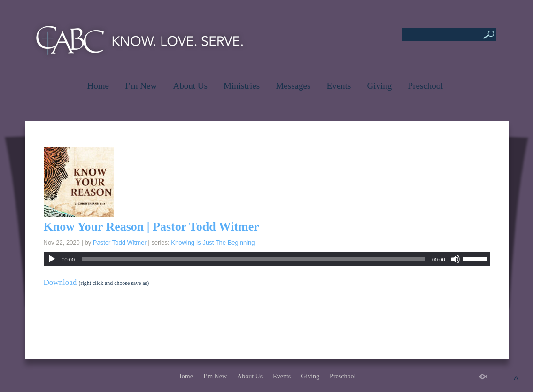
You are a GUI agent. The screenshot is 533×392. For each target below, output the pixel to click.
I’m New (141, 86)
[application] (267, 259)
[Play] (52, 259)
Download (60, 282)
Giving (380, 86)
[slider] (253, 259)
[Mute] (456, 259)
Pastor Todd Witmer (120, 242)
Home (98, 86)
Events (339, 86)
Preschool (426, 86)
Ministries (242, 86)
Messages (293, 86)
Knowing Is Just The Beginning (213, 242)
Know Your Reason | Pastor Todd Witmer (151, 227)
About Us (190, 86)
